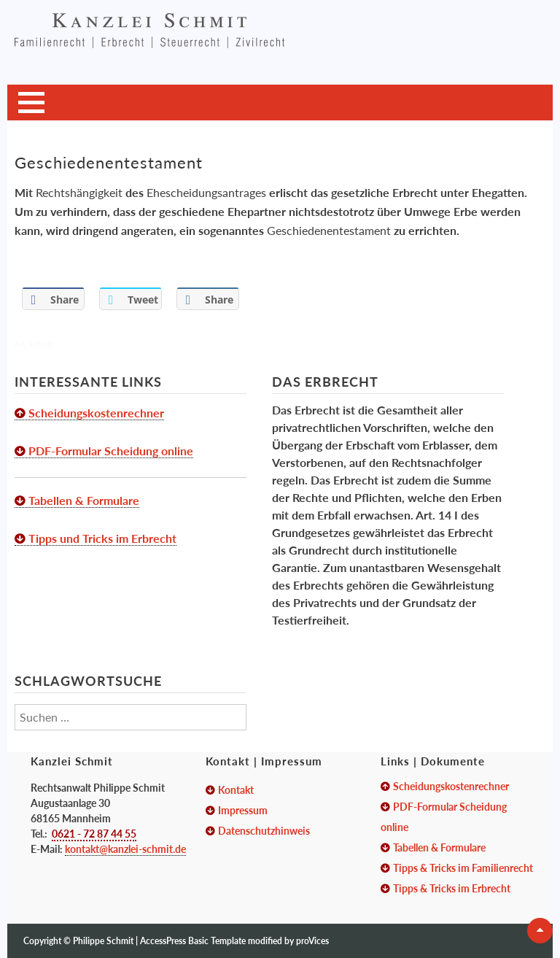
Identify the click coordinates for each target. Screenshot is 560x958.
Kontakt (236, 790)
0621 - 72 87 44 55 (94, 834)
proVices (312, 941)
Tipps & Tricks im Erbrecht (452, 888)
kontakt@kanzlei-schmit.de (125, 849)
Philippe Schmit (104, 941)
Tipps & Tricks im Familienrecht (463, 868)
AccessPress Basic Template (193, 941)
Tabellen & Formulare (84, 500)
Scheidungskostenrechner (96, 413)
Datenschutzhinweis (264, 831)
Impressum (243, 810)
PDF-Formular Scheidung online (111, 451)
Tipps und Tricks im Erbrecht (102, 538)
